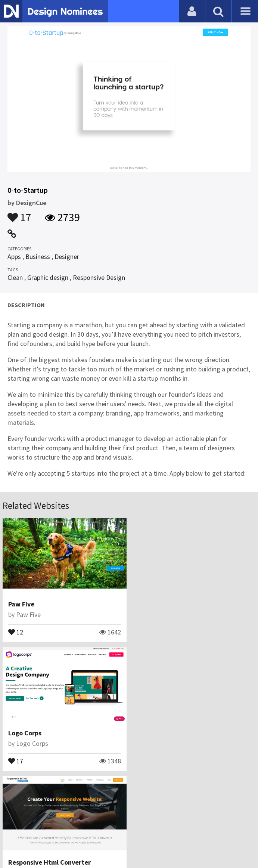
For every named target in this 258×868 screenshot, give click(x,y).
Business (38, 257)
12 (16, 631)
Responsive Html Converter (49, 733)
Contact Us (88, 825)
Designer (67, 257)
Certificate (125, 825)
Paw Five (21, 604)
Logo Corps (154, 604)
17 (19, 214)
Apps (14, 257)
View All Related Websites (129, 793)
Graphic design (48, 277)
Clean (15, 277)
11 (16, 760)
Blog (61, 825)
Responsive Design (99, 277)
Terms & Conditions (176, 825)
